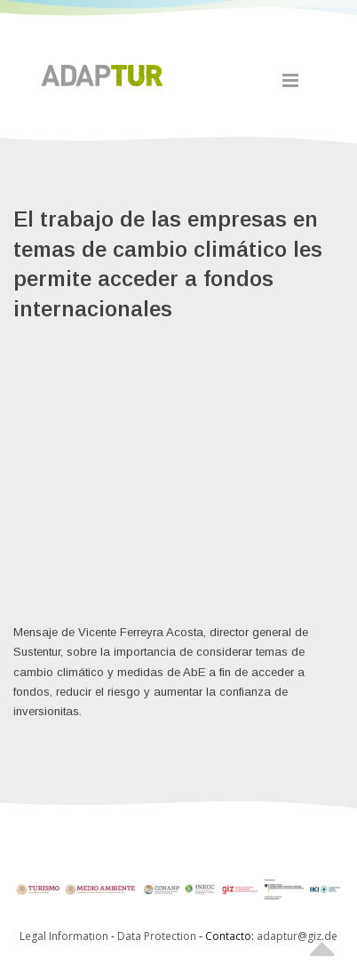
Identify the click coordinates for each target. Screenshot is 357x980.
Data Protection (158, 936)
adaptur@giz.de (297, 936)
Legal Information (64, 936)
